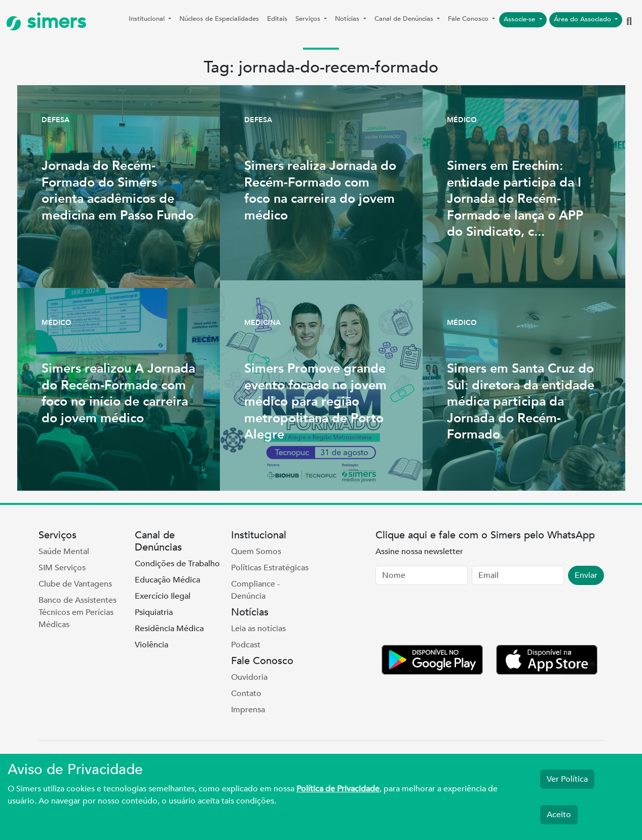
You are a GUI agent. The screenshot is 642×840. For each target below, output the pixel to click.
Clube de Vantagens (75, 584)
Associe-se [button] (520, 19)
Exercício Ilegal (163, 596)
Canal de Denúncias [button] (405, 19)
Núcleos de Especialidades (219, 19)
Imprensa (248, 710)
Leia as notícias (258, 629)
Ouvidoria (249, 677)
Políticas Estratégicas (270, 568)
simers (46, 22)
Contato (246, 693)
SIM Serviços (62, 568)
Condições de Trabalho (177, 564)
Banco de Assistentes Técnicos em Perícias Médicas (78, 612)
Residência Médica (169, 629)
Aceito (559, 815)
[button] (629, 22)
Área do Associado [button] (583, 19)
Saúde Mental (64, 552)
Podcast (246, 645)
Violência (152, 645)
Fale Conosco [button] (469, 19)
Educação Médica (167, 580)
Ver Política (567, 779)
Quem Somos (256, 552)
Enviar (586, 575)
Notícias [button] (348, 19)
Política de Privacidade (338, 789)
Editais (277, 19)
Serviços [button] (309, 19)
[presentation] (452, 617)
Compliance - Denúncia (255, 590)
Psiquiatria (154, 612)
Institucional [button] (148, 19)
